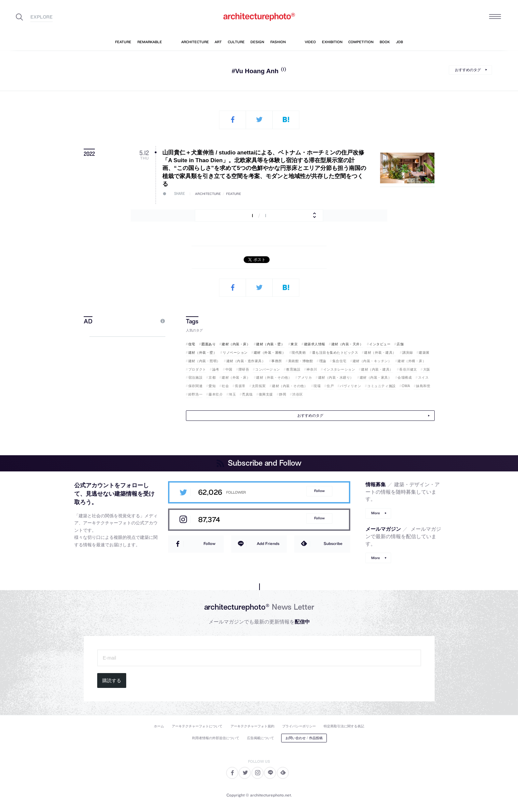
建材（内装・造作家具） (246, 361)
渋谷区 (298, 394)
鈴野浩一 (195, 394)
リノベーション (235, 353)
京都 (212, 378)
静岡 (283, 394)
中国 (229, 369)
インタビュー (380, 344)
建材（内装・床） (236, 344)
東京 (294, 344)
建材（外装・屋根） (270, 353)
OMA (406, 386)
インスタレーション (339, 369)
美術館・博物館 (301, 361)
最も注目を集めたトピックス (335, 353)
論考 (216, 369)
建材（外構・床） (412, 361)
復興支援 (266, 394)
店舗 (400, 344)
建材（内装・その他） (290, 386)
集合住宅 (339, 361)
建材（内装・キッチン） (372, 361)
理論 (323, 361)
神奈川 (312, 369)
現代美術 (299, 353)
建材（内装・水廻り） (336, 378)
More (376, 513)
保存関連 (195, 386)
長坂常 (240, 386)
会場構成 (405, 378)
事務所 (277, 361)
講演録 (408, 353)
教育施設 (293, 369)
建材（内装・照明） (204, 361)
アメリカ (305, 378)
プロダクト (197, 369)
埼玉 (232, 394)
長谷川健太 (408, 369)
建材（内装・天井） (347, 344)
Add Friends (268, 543)
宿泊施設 (195, 378)
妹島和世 (423, 386)
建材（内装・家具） (376, 378)
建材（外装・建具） (380, 353)
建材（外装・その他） (274, 378)
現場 (317, 386)
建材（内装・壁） (270, 344)
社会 (225, 386)
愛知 (212, 386)
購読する (112, 680)
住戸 (330, 386)
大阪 (427, 369)
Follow (319, 491)
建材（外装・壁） (202, 353)
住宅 (192, 344)
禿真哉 (247, 394)
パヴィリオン (350, 386)
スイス (424, 378)
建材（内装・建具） (377, 369)
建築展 (424, 353)
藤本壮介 (216, 394)
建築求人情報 (315, 344)
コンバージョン (268, 369)
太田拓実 (259, 386)
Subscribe (333, 543)
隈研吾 (244, 369)
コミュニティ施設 (381, 386)
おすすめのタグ (468, 70)
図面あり (209, 344)
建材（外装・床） (236, 378)
